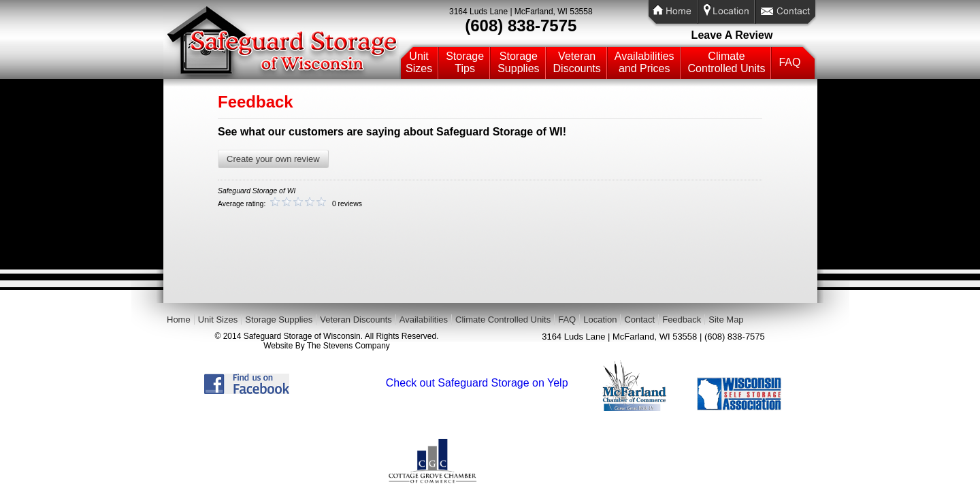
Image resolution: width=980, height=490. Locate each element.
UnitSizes (419, 62)
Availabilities (424, 320)
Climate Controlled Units (503, 320)
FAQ (789, 62)
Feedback (682, 320)
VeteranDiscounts (577, 62)
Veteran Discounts (356, 320)
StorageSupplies (518, 62)
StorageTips (465, 62)
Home (179, 320)
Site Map (726, 320)
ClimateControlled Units (727, 62)
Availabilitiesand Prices (644, 62)
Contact (639, 320)
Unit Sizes (218, 320)
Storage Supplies (279, 320)
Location (600, 320)
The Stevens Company (348, 346)
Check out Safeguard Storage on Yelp (477, 383)
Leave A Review (732, 35)
